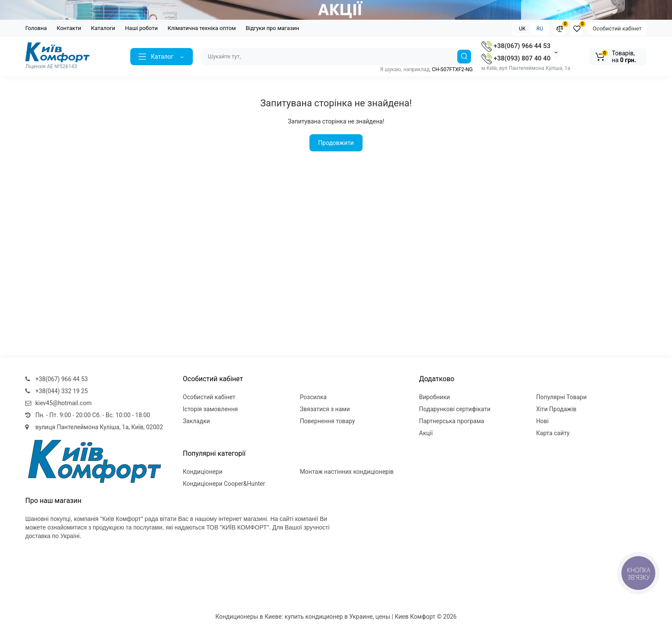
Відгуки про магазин (272, 28)
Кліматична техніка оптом (202, 28)
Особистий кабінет (617, 29)
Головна (36, 28)
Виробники (435, 397)
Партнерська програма (452, 421)
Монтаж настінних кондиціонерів (347, 472)
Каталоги (103, 28)
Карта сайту (553, 433)
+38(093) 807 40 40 (516, 58)
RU (540, 29)
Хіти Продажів (556, 409)
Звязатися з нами (325, 409)
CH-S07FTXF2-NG (452, 69)
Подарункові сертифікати (455, 409)
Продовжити (336, 143)
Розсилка (313, 397)
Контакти (69, 28)
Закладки (196, 421)
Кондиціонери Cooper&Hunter (224, 484)
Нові (542, 421)
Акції (426, 433)
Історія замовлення (210, 409)
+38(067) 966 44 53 (516, 46)
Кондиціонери (203, 472)
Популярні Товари (561, 397)
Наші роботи (141, 28)
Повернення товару (328, 421)
